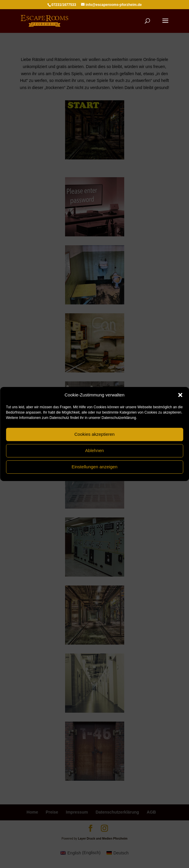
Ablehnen (94, 450)
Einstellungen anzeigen (94, 467)
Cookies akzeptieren (95, 434)
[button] (180, 395)
